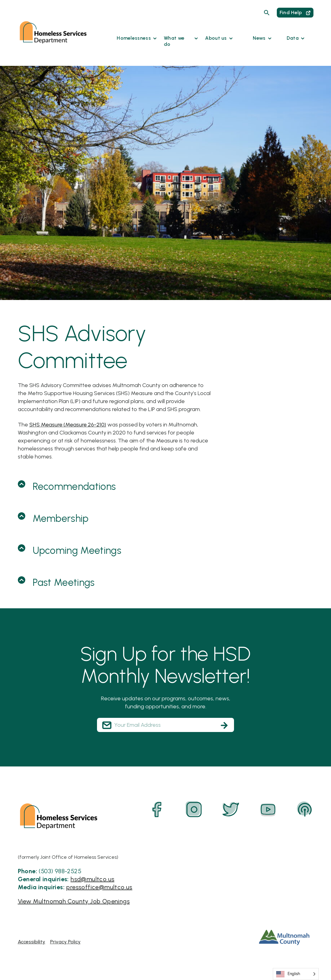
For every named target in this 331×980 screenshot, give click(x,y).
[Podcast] (305, 810)
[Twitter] (231, 810)
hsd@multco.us (92, 879)
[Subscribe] (224, 725)
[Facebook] (157, 810)
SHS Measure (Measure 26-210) (68, 425)
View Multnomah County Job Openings (74, 901)
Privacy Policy (65, 942)
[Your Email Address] (165, 725)
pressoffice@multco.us (99, 887)
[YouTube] (268, 810)
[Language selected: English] (296, 974)
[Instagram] (194, 810)
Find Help (295, 12)
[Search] (267, 13)
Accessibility (32, 942)
